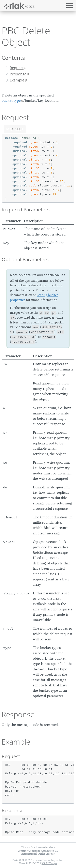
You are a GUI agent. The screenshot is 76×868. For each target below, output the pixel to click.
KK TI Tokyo (49, 863)
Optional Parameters (25, 259)
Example (17, 80)
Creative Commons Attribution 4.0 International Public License (38, 852)
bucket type (11, 101)
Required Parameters (26, 209)
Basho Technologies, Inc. (49, 860)
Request (17, 68)
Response (18, 74)
